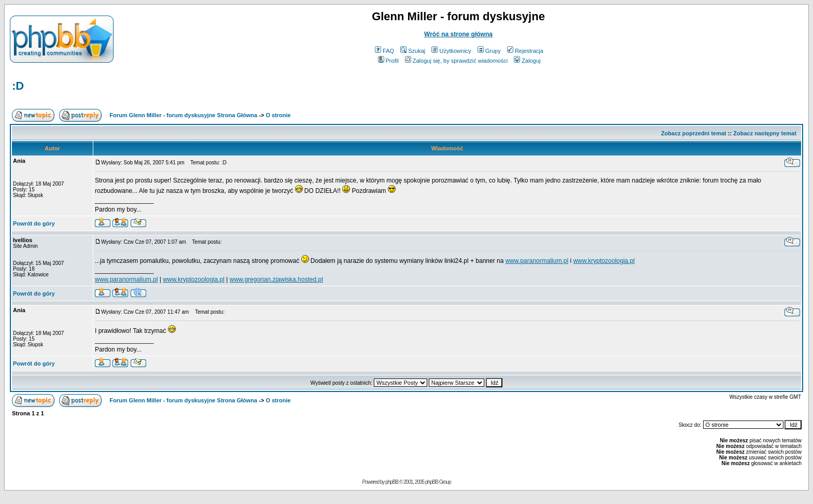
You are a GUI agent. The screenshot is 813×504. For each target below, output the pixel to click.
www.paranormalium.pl (537, 261)
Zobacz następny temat (765, 133)
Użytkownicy (451, 51)
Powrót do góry (34, 223)
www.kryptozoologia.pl (604, 261)
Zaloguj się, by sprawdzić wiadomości (456, 61)
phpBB (392, 482)
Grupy (489, 51)
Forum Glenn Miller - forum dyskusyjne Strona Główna (183, 115)
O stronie (278, 115)
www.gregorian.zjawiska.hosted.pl (276, 279)
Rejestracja (525, 51)
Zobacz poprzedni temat (694, 133)
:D (18, 86)
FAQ (384, 51)
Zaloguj (527, 61)
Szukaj (413, 51)
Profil (388, 61)
